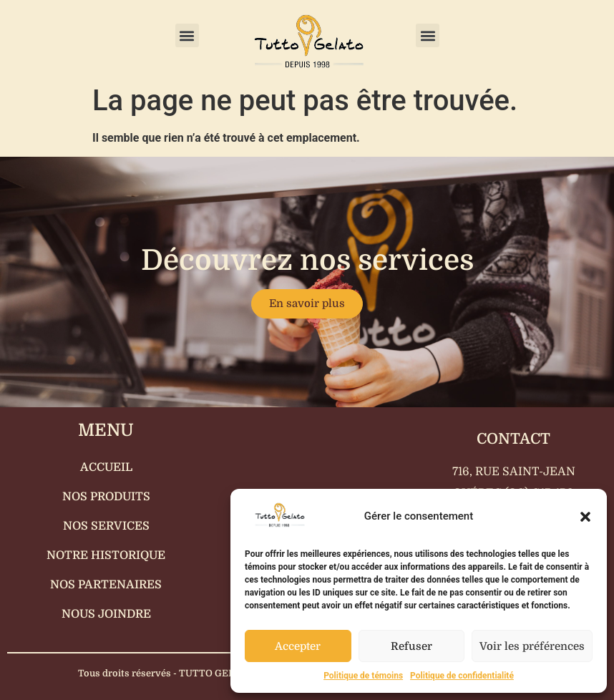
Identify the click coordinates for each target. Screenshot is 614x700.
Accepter (298, 646)
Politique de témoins (363, 676)
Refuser (411, 646)
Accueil (106, 467)
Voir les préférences (532, 646)
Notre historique (106, 555)
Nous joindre (106, 614)
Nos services (106, 526)
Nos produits (106, 497)
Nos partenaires (106, 585)
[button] (585, 517)
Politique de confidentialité (462, 676)
